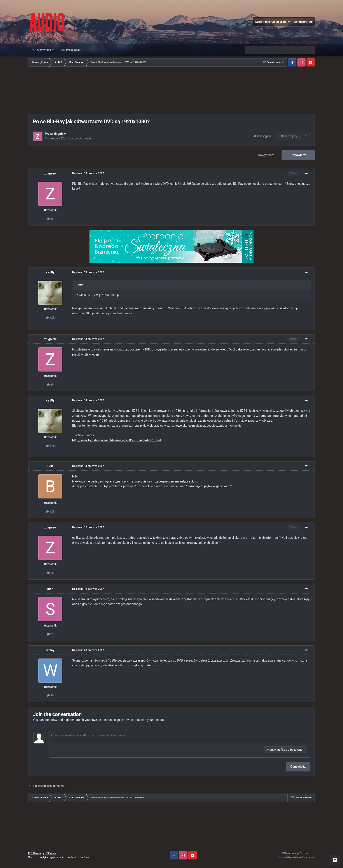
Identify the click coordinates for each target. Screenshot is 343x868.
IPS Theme (35, 853)
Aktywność (44, 50)
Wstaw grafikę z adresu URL (285, 750)
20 (50, 695)
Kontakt (71, 857)
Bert (50, 466)
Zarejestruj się (303, 22)
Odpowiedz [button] (298, 767)
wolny (50, 650)
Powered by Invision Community (296, 857)
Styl (31, 857)
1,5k (50, 511)
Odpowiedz (298, 155)
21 (50, 634)
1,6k (50, 318)
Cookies (84, 857)
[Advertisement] (171, 91)
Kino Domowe (81, 138)
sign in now (122, 720)
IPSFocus (50, 853)
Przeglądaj (73, 50)
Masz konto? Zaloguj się (272, 22)
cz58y (50, 272)
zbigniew (59, 134)
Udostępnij (262, 136)
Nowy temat (266, 155)
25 (50, 219)
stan (50, 589)
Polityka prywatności (51, 857)
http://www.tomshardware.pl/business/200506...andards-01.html (116, 440)
